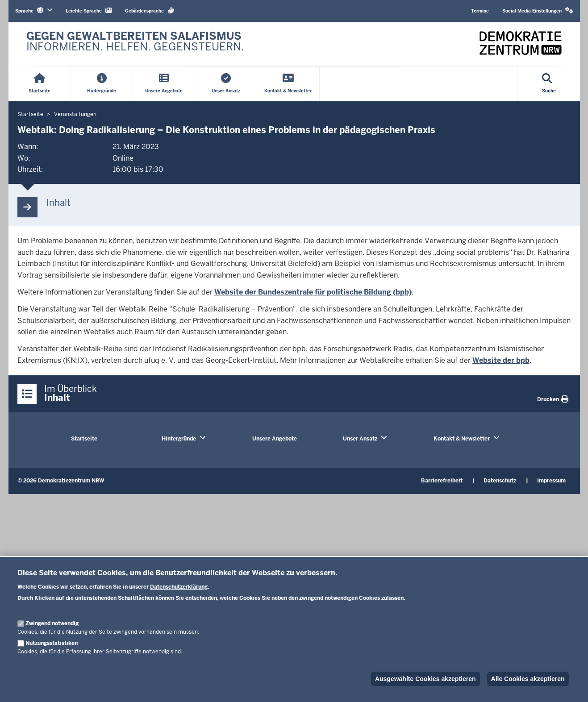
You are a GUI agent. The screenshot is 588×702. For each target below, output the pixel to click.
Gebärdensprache (150, 10)
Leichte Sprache (89, 10)
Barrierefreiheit (442, 481)
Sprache (34, 10)
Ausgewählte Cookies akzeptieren (425, 679)
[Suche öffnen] (549, 84)
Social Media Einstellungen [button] (538, 10)
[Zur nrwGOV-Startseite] (135, 44)
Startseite (84, 439)
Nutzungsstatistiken (52, 643)
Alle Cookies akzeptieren (528, 679)
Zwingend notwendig (52, 623)
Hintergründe (179, 439)
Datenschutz (500, 481)
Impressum (551, 481)
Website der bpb (501, 360)
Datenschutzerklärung (179, 587)
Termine (480, 11)
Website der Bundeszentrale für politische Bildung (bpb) (313, 292)
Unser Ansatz (360, 439)
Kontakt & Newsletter (462, 439)
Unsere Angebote (275, 439)
